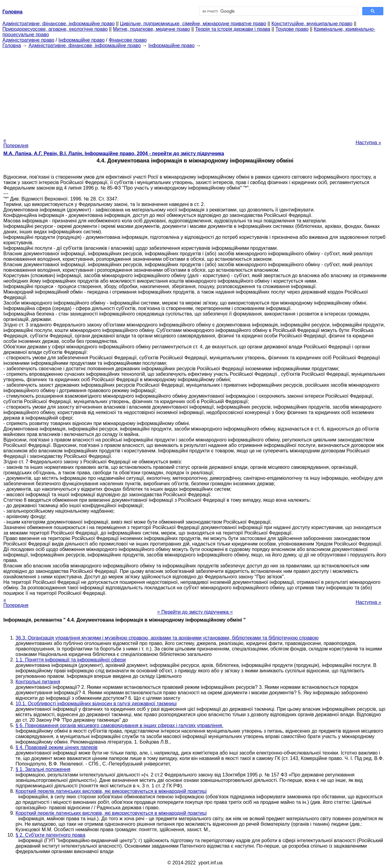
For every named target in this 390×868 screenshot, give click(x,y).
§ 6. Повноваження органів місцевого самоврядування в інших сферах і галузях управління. (119, 725)
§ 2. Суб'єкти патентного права (50, 835)
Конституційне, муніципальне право (312, 24)
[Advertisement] (195, 91)
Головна (12, 45)
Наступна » (368, 143)
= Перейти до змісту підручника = (195, 612)
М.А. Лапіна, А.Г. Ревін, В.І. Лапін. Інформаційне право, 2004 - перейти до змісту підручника (114, 153)
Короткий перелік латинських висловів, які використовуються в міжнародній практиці (111, 791)
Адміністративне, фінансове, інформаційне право (58, 24)
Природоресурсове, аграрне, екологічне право (55, 29)
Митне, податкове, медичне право (152, 29)
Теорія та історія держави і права (233, 29)
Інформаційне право (82, 40)
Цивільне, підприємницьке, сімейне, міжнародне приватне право (193, 24)
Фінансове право (128, 40)
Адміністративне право (28, 40)
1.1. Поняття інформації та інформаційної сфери (71, 660)
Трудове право (292, 29)
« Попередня (16, 143)
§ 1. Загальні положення (43, 769)
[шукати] (278, 11)
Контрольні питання (38, 682)
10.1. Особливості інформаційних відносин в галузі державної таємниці (96, 704)
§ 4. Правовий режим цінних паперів (57, 747)
